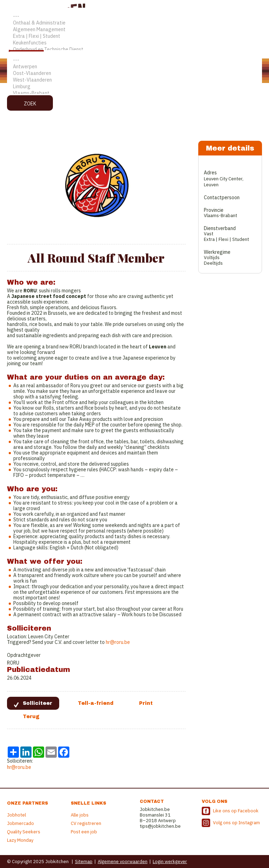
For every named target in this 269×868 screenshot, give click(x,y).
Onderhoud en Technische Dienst (134, 50)
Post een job (84, 832)
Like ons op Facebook (236, 811)
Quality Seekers (24, 832)
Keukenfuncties (134, 43)
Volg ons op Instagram (236, 823)
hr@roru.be (118, 642)
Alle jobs (80, 815)
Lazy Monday (20, 840)
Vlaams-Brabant (134, 93)
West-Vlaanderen (134, 80)
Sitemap (84, 862)
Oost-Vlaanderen (134, 73)
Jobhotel (16, 815)
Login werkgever (170, 862)
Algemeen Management (134, 30)
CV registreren (86, 823)
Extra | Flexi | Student (134, 36)
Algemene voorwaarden (123, 862)
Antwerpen (134, 67)
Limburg (134, 87)
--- (134, 16)
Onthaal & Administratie (134, 23)
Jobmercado (20, 823)
